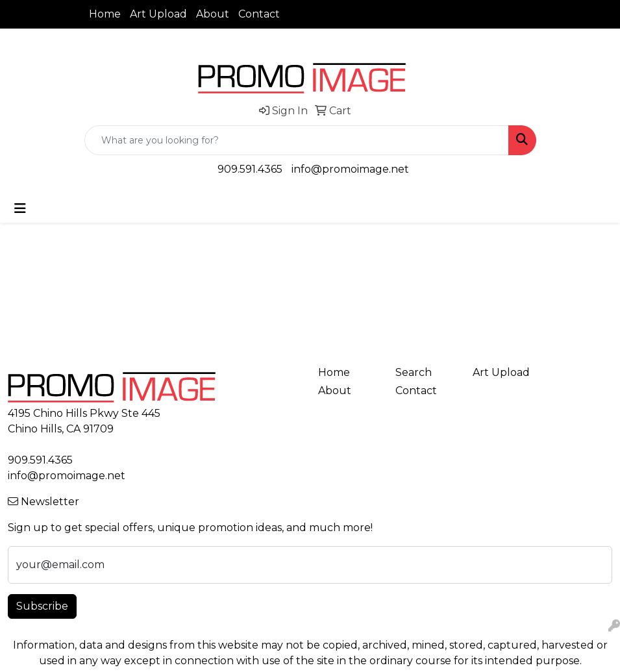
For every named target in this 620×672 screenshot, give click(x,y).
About (213, 14)
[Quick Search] (297, 140)
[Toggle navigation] (20, 208)
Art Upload (158, 14)
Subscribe (42, 606)
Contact (259, 14)
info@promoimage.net (350, 169)
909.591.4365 (250, 169)
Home (105, 14)
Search (414, 372)
